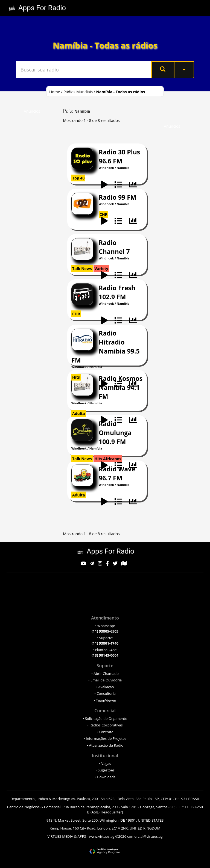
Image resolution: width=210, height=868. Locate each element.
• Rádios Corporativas (105, 725)
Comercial (105, 711)
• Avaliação (105, 687)
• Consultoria (105, 693)
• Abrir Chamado (105, 674)
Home (55, 92)
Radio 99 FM (117, 197)
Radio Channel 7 (114, 247)
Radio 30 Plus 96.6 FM (119, 156)
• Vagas (105, 764)
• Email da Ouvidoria (105, 680)
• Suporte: (105, 640)
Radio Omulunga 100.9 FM (115, 433)
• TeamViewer (105, 700)
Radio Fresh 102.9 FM (117, 292)
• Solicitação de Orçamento (105, 719)
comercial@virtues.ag (145, 836)
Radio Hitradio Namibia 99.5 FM (106, 347)
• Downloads (105, 777)
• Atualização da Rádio (105, 745)
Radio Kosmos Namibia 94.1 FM (121, 387)
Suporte (105, 666)
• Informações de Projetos (105, 738)
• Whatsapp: (105, 628)
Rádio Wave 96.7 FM (117, 473)
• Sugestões (105, 770)
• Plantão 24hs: (105, 653)
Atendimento (105, 618)
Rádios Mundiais (78, 92)
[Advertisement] (41, 199)
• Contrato (105, 732)
